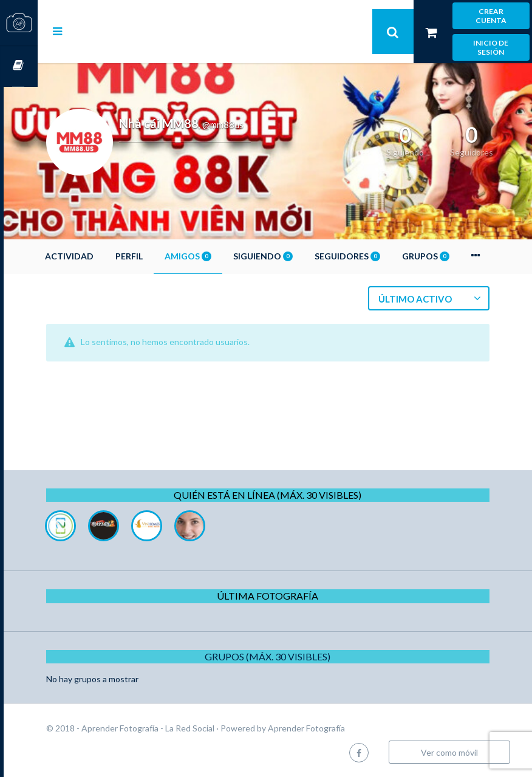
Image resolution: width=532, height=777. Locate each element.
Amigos (222, 256)
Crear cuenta (491, 16)
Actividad (103, 256)
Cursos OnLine (19, 66)
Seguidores (381, 256)
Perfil (163, 256)
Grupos (460, 256)
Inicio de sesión (491, 47)
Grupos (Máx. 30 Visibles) (285, 656)
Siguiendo (297, 256)
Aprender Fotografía (340, 728)
